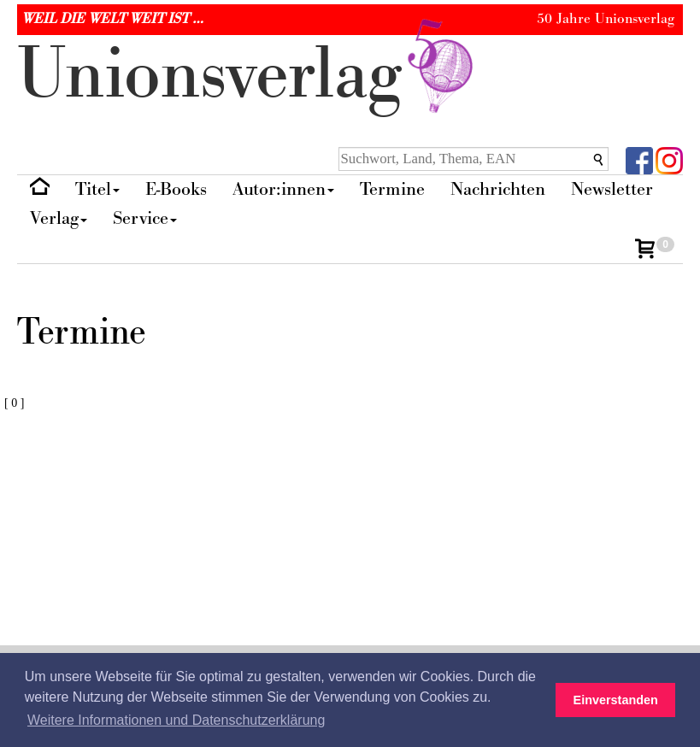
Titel (97, 189)
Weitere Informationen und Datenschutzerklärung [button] (176, 720)
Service (145, 218)
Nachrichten (498, 189)
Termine (392, 189)
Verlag (59, 218)
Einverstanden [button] (616, 700)
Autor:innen (283, 189)
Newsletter (612, 189)
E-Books (176, 189)
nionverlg (249, 75)
